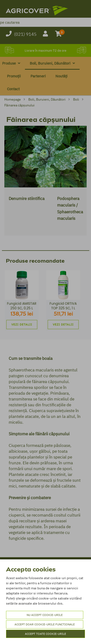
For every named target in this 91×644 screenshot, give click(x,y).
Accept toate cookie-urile (45, 634)
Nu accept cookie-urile (45, 615)
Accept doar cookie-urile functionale (45, 624)
